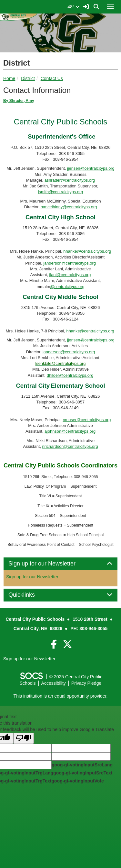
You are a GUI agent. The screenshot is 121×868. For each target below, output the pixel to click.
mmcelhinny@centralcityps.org (69, 207)
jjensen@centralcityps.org (91, 168)
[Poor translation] (24, 738)
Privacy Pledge (86, 683)
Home (9, 78)
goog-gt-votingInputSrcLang (82, 765)
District (28, 78)
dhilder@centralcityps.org (70, 375)
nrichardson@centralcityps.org (70, 446)
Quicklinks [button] (29, 595)
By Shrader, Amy (19, 101)
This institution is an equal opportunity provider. (61, 696)
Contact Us (52, 78)
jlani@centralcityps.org (70, 275)
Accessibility (54, 683)
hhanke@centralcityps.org (87, 251)
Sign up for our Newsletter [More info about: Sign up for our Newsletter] (32, 577)
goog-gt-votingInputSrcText (83, 773)
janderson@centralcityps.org (69, 263)
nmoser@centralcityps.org (87, 420)
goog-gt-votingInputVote (77, 781)
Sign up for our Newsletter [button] (49, 564)
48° (73, 7)
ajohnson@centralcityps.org (70, 431)
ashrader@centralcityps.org (70, 180)
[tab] (60, 564)
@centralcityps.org (67, 287)
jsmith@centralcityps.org (61, 192)
